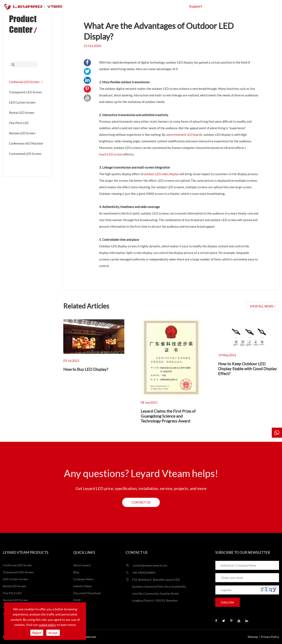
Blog (76, 572)
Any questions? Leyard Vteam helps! (141, 473)
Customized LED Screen (25, 154)
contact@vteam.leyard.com (147, 565)
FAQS (77, 600)
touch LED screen (111, 154)
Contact (243, 6)
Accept (53, 633)
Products (113, 6)
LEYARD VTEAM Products (26, 552)
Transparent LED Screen (25, 92)
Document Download (87, 593)
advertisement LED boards (184, 135)
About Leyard (82, 565)
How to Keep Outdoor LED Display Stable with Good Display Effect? (247, 369)
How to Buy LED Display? (86, 369)
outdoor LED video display (161, 174)
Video (77, 607)
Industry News (83, 586)
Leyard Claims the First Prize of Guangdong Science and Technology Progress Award (168, 416)
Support (196, 6)
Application (142, 6)
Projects (170, 6)
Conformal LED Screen (26, 82)
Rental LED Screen (22, 113)
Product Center (23, 24)
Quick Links (84, 552)
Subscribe (228, 602)
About (219, 6)
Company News (83, 579)
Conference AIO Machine (26, 143)
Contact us (141, 502)
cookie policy (47, 625)
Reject (37, 633)
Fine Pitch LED (19, 123)
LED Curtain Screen (22, 102)
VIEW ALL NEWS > (263, 306)
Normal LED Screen (22, 133)
